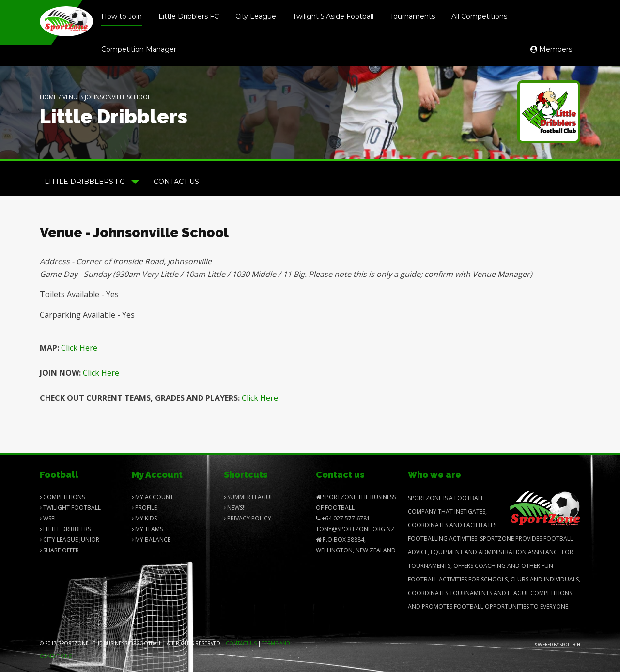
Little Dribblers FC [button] (92, 182)
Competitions (62, 497)
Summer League (248, 497)
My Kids (144, 518)
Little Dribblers (65, 529)
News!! (235, 508)
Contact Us (176, 182)
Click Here (79, 348)
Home (48, 97)
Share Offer (59, 550)
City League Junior (70, 540)
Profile (144, 508)
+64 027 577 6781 (343, 518)
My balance (151, 540)
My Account (153, 497)
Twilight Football (70, 508)
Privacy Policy (248, 518)
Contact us (241, 643)
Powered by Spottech (557, 645)
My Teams (147, 529)
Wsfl (48, 518)
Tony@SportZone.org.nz (355, 529)
